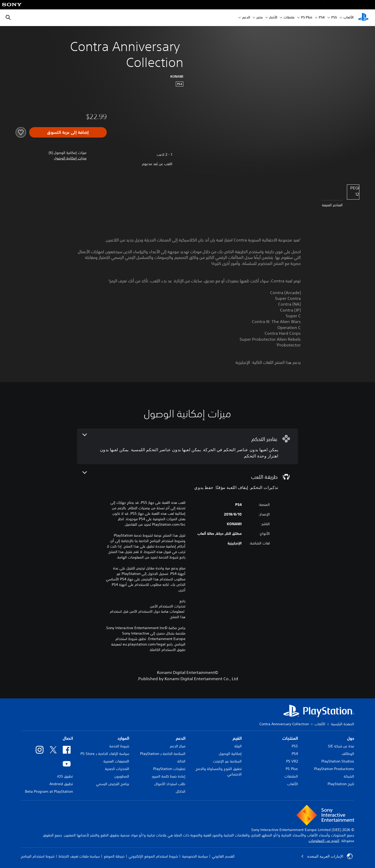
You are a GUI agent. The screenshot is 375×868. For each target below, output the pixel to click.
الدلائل (181, 791)
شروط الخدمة (119, 746)
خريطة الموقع (114, 856)
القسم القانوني (223, 856)
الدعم (246, 18)
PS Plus (307, 18)
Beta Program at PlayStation (49, 791)
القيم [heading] (237, 738)
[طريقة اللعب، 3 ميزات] (187, 481)
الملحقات (291, 776)
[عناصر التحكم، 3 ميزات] (187, 446)
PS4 (322, 18)
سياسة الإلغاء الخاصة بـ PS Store (105, 754)
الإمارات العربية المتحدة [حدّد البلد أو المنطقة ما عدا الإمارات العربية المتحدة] (327, 856)
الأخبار (273, 18)
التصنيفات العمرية (116, 761)
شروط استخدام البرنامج (38, 856)
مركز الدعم (178, 746)
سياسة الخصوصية (195, 856)
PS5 (295, 746)
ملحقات (289, 18)
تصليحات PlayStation (169, 769)
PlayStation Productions (334, 769)
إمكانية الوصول (230, 754)
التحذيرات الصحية (117, 769)
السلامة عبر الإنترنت (227, 761)
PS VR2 (292, 761)
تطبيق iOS (65, 776)
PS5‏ (334, 18)
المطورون (122, 776)
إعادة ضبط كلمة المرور (169, 776)
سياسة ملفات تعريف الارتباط (79, 856)
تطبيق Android (61, 784)
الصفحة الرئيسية (343, 724)
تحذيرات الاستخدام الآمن (168, 606)
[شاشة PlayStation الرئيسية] (363, 18)
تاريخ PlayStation (341, 784)
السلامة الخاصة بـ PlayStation (163, 754)
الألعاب (348, 18)
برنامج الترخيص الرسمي (113, 784)
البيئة (238, 746)
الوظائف (348, 754)
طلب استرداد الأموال (170, 784)
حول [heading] (351, 738)
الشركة (349, 776)
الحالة (181, 761)
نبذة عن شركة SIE (341, 746)
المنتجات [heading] (290, 738)
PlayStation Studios (338, 761)
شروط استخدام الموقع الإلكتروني (153, 856)
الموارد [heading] (123, 738)
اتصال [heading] (68, 738)
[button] (70, 158)
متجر (260, 18)
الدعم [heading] (181, 738)
